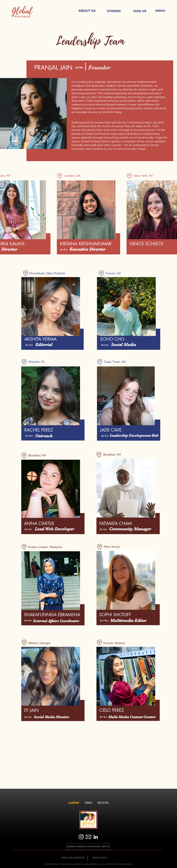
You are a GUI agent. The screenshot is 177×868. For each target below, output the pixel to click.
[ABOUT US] (87, 11)
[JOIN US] (140, 11)
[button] (160, 11)
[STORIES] (114, 11)
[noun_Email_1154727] (88, 837)
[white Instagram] (81, 837)
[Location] (60, 176)
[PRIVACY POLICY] (100, 858)
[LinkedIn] (96, 837)
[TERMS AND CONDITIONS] (73, 858)
